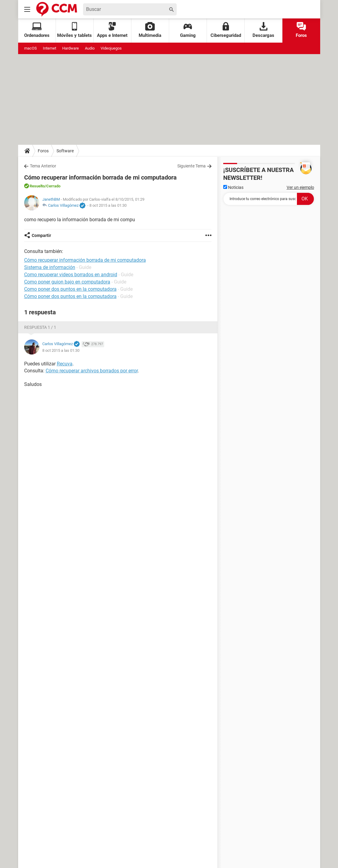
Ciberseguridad (226, 30)
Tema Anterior (43, 166)
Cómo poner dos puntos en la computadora (70, 296)
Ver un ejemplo (300, 187)
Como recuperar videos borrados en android (71, 275)
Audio (90, 48)
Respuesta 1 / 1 (40, 327)
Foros (301, 30)
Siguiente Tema (192, 166)
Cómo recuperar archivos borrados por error (92, 371)
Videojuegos (111, 48)
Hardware (71, 48)
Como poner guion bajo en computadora (67, 282)
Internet (50, 48)
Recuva (65, 364)
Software (65, 151)
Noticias (233, 187)
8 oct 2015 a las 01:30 (108, 205)
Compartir (41, 235)
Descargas (263, 30)
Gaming (188, 30)
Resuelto (37, 186)
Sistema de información (50, 267)
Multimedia (150, 30)
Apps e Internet (112, 30)
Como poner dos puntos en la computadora (70, 289)
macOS (31, 48)
